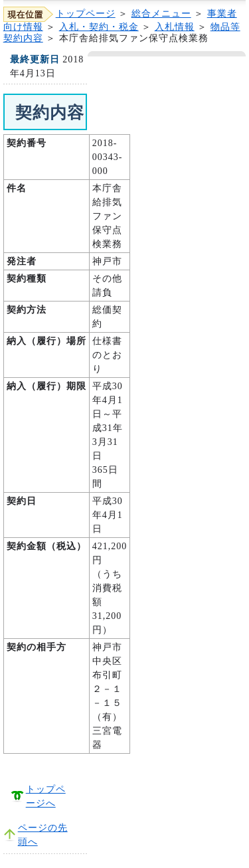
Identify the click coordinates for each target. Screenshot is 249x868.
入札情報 (175, 27)
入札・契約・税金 (99, 27)
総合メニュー (161, 14)
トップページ (86, 14)
